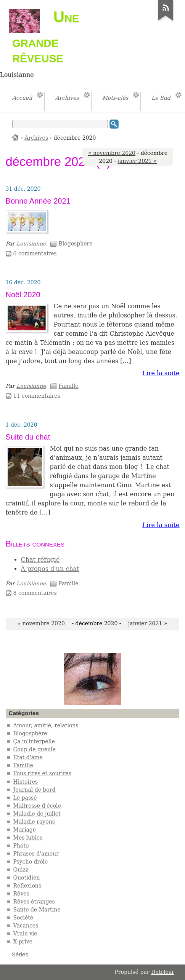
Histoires (26, 782)
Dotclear (163, 972)
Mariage (25, 830)
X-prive (23, 942)
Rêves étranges (34, 902)
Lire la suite (161, 373)
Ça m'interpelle (34, 741)
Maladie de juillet (37, 814)
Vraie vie (25, 934)
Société (23, 918)
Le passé (25, 798)
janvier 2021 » (137, 161)
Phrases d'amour (36, 854)
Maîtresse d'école (37, 806)
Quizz (21, 870)
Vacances (26, 926)
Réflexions (27, 886)
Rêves (21, 894)
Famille (68, 386)
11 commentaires (37, 396)
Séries (20, 954)
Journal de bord (35, 790)
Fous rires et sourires (42, 773)
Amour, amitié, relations (46, 725)
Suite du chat (28, 437)
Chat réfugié (40, 560)
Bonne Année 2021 (38, 201)
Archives (37, 138)
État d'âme (28, 757)
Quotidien (27, 878)
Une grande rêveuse (46, 37)
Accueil (16, 137)
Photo (21, 846)
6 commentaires (35, 253)
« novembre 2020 (112, 153)
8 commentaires (35, 593)
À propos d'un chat (50, 569)
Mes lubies (28, 838)
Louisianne (31, 244)
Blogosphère (75, 244)
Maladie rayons (34, 822)
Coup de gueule (35, 749)
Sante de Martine (37, 910)
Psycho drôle (31, 862)
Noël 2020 (23, 295)
